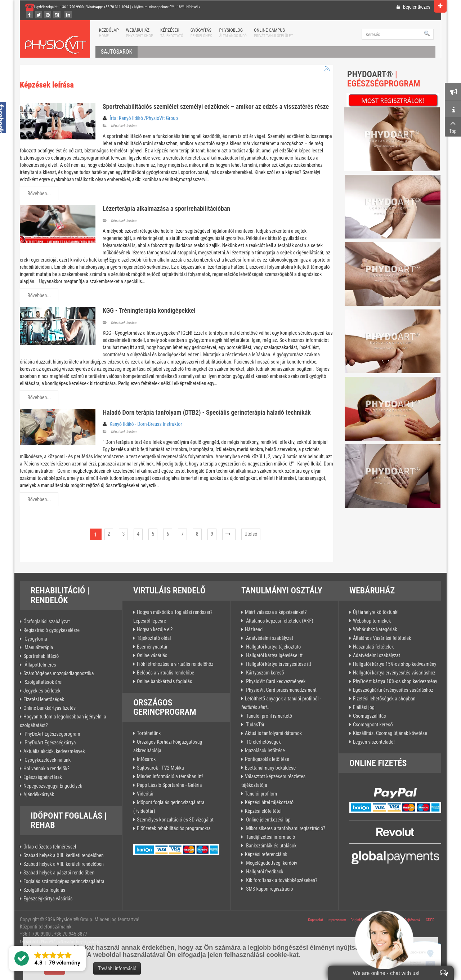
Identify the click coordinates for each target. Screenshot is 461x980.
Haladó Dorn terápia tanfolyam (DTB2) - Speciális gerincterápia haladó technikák (207, 412)
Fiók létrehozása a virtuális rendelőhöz (175, 664)
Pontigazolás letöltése (267, 759)
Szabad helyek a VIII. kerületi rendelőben (64, 864)
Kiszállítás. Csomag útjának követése (390, 733)
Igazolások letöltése (265, 750)
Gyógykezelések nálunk (47, 760)
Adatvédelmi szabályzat (269, 638)
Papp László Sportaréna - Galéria (169, 785)
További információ (117, 968)
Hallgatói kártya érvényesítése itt (278, 664)
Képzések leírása (124, 126)
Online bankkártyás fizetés (50, 708)
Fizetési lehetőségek (44, 699)
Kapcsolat (315, 920)
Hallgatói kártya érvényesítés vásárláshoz (394, 673)
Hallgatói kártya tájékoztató (273, 647)
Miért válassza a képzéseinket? (276, 612)
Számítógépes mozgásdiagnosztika (59, 673)
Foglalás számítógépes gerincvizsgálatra (64, 881)
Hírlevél (192, 7)
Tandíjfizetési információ (270, 837)
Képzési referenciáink (266, 854)
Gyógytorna (35, 639)
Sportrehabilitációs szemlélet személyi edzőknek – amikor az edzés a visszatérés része (216, 106)
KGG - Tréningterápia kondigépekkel (149, 310)
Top (453, 126)
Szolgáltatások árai (43, 682)
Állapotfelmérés (40, 665)
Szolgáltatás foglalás (44, 890)
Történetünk (149, 733)
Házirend (254, 629)
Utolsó (251, 534)
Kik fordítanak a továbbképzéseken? (281, 880)
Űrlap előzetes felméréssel (50, 847)
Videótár (145, 794)
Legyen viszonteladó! (374, 742)
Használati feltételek (373, 647)
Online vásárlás (152, 655)
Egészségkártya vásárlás (48, 899)
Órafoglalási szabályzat (47, 622)
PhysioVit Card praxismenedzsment (281, 690)
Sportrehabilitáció (41, 656)
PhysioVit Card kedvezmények (275, 681)
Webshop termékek (372, 621)
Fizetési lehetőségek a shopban (384, 699)
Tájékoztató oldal (154, 638)
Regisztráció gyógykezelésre (52, 630)
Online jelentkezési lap (268, 820)
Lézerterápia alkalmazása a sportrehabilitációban (166, 208)
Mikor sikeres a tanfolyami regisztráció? (285, 828)
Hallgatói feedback (264, 872)
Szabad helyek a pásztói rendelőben (59, 873)
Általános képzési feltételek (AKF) (279, 621)
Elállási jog (364, 707)
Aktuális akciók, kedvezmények (54, 751)
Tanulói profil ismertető (268, 716)
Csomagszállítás (370, 716)
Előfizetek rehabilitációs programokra (174, 828)
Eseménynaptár (152, 647)
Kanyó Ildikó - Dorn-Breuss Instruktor (146, 424)
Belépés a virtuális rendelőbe (165, 673)
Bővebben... (39, 193)
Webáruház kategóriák (375, 629)
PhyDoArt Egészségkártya (50, 743)
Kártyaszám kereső (265, 673)
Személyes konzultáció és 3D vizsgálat (175, 820)
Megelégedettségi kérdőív (271, 863)
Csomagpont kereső (373, 725)
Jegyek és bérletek (42, 691)
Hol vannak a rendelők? (46, 769)
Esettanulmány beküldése (270, 768)
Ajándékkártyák (39, 794)
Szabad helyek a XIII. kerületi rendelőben (64, 855)
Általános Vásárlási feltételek (382, 638)
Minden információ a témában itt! (170, 776)
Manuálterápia (38, 647)
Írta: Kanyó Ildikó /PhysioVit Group (144, 118)
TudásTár (255, 725)
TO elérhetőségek (263, 742)
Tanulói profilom (261, 794)
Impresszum (337, 920)
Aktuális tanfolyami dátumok (273, 733)
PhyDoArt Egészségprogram (52, 734)
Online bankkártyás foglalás (164, 681)
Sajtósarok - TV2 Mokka (160, 768)
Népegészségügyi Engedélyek (53, 786)
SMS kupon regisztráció (269, 889)
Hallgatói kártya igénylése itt (274, 655)
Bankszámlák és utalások (271, 846)
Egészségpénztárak (43, 777)
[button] (47, 958)
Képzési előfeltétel (263, 811)
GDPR (430, 920)
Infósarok (146, 759)
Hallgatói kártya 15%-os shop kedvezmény (395, 664)
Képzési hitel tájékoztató (269, 802)
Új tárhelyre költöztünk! (376, 612)
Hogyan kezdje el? (155, 629)
